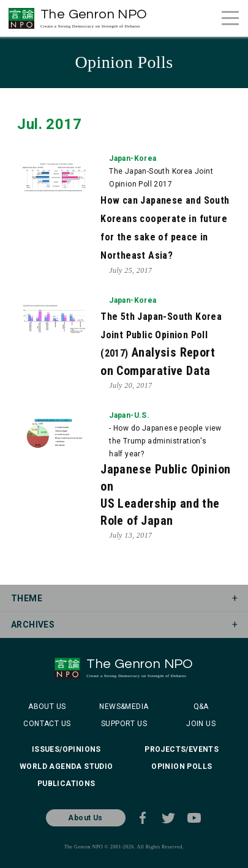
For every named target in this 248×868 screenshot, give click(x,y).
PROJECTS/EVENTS (182, 749)
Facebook (143, 818)
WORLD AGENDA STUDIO (66, 766)
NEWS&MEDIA (124, 707)
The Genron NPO (94, 18)
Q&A (201, 707)
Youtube (194, 818)
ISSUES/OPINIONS (66, 749)
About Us (85, 818)
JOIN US (201, 724)
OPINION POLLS (182, 766)
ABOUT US (47, 707)
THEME (27, 598)
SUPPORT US (124, 724)
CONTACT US (47, 724)
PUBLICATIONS (66, 784)
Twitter (168, 818)
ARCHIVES (33, 625)
